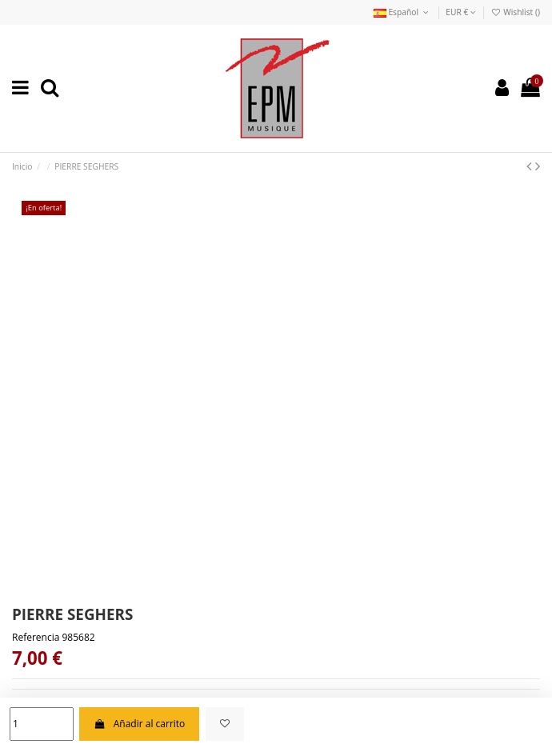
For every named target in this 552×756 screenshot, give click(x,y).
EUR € (461, 12)
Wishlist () (515, 12)
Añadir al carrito (139, 724)
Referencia (36, 638)
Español (402, 12)
